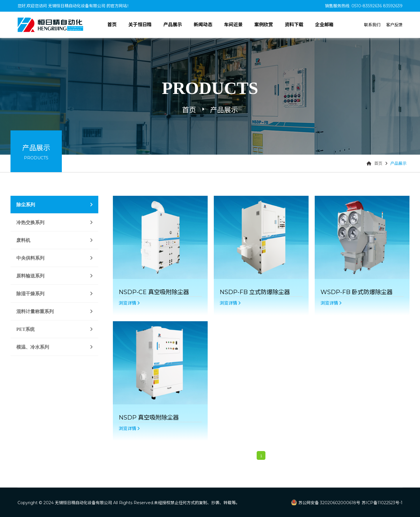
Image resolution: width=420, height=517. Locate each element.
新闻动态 (203, 25)
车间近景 (233, 25)
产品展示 (173, 25)
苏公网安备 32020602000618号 (329, 503)
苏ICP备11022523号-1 (382, 503)
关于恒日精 (140, 25)
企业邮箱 (324, 25)
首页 (112, 25)
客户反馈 (394, 25)
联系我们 (372, 25)
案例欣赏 (264, 25)
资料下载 (294, 25)
